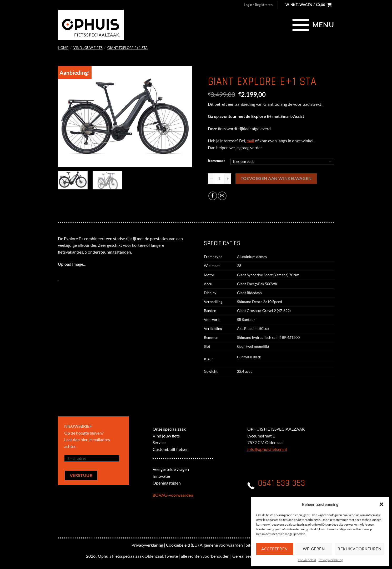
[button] (381, 504)
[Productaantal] (219, 179)
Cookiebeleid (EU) (182, 545)
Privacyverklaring (331, 560)
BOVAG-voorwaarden (173, 495)
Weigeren (314, 549)
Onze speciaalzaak (169, 429)
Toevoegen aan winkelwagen (276, 178)
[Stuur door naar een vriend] (222, 196)
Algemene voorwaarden (221, 545)
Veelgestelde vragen (171, 469)
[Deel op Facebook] (213, 196)
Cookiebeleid (307, 560)
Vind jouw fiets (88, 48)
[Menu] (312, 25)
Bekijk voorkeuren (359, 549)
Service (159, 442)
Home (63, 48)
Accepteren (275, 549)
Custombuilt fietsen (171, 449)
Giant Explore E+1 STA (127, 48)
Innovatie (161, 476)
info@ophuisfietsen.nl (267, 449)
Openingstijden (167, 483)
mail (250, 141)
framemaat (216, 161)
